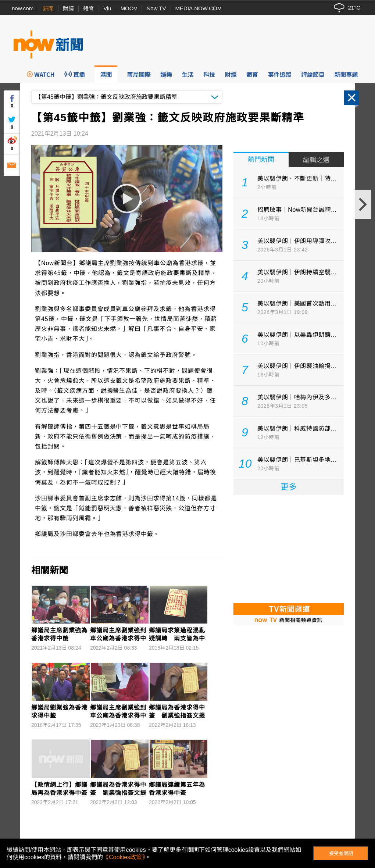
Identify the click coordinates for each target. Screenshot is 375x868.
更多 (289, 487)
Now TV (156, 8)
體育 (89, 9)
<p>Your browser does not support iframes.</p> (289, 548)
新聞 (48, 9)
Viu (107, 8)
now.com (23, 8)
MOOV (129, 8)
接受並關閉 (341, 853)
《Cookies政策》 (124, 857)
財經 (68, 9)
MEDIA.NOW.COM (199, 8)
